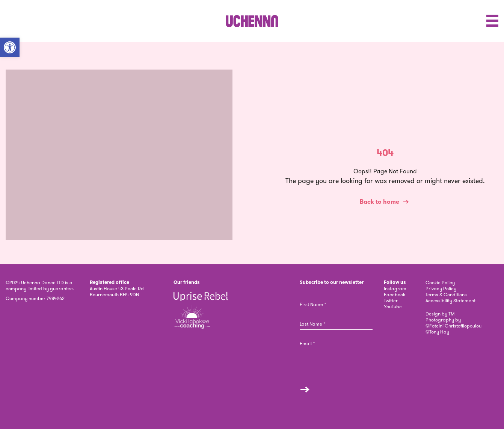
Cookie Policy (440, 282)
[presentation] (337, 375)
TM (451, 314)
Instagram (395, 288)
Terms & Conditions (446, 294)
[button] (10, 47)
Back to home (380, 202)
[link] (252, 21)
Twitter (391, 300)
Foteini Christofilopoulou (455, 326)
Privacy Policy (441, 288)
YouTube (393, 306)
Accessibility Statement (450, 300)
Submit (305, 390)
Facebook (395, 294)
